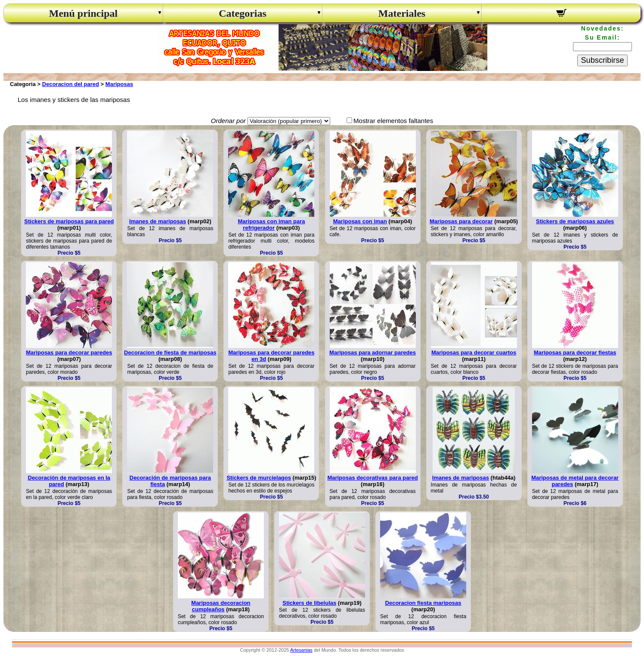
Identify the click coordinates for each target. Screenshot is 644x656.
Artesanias (301, 650)
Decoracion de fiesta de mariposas (170, 353)
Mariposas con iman (360, 221)
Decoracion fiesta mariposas (423, 603)
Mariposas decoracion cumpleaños (221, 606)
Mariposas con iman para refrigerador (271, 225)
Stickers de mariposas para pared (69, 221)
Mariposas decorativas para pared (372, 478)
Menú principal (83, 13)
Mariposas (119, 84)
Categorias (243, 13)
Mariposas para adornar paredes (373, 353)
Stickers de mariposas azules (575, 221)
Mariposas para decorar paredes (69, 353)
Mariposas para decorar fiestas (575, 353)
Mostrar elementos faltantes (393, 121)
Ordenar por (228, 121)
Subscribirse (602, 60)
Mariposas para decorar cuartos (474, 353)
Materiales (402, 13)
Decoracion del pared (71, 84)
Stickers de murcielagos (259, 478)
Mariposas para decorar (461, 221)
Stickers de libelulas (309, 603)
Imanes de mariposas (158, 221)
